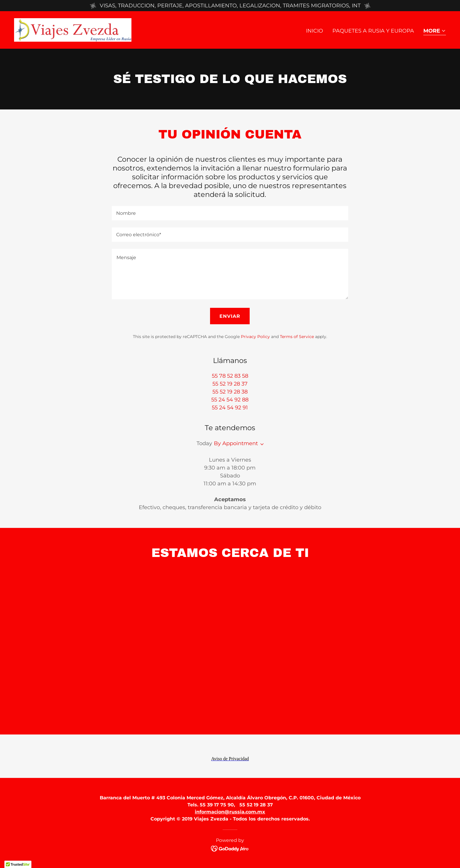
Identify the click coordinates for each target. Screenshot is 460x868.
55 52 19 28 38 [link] (230, 392)
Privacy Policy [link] (255, 337)
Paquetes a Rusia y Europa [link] (373, 31)
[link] (73, 30)
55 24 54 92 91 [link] (230, 408)
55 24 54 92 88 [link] (230, 400)
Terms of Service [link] (297, 337)
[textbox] (230, 213)
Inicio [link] (314, 31)
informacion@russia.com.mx (230, 812)
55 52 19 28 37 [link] (230, 384)
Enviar (230, 316)
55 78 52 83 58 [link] (230, 376)
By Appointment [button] (236, 443)
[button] (435, 31)
